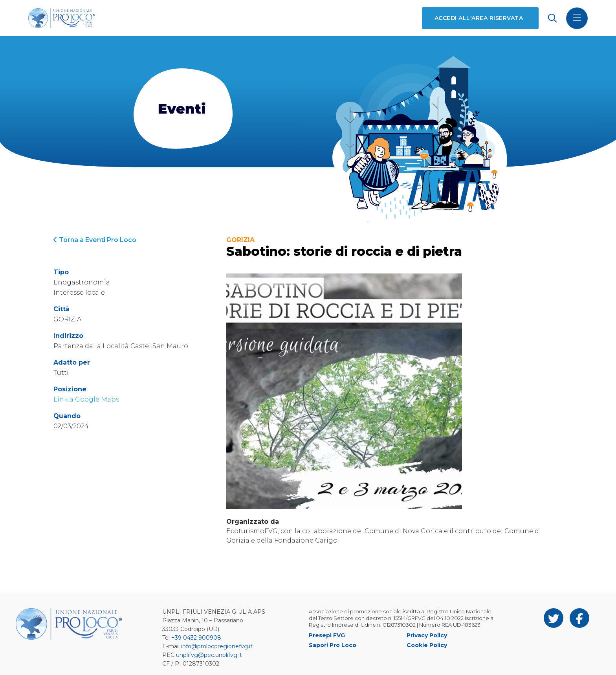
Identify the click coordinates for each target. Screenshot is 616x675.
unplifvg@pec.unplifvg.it (209, 655)
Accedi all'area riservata (479, 18)
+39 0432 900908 (196, 638)
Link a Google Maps (86, 399)
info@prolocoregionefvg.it (217, 646)
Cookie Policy (427, 645)
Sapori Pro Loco (333, 645)
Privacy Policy (427, 635)
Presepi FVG (327, 635)
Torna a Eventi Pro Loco (95, 240)
